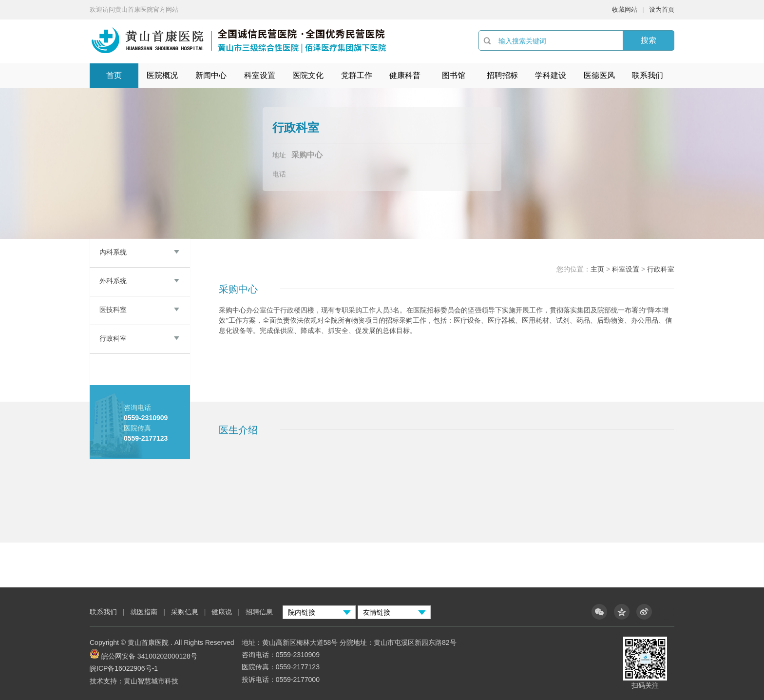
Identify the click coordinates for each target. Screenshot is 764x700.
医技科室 (113, 310)
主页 (597, 269)
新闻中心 (211, 75)
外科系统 (113, 281)
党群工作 (357, 75)
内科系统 (113, 252)
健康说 (223, 612)
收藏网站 (625, 10)
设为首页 (662, 10)
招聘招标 (502, 75)
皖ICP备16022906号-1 (124, 668)
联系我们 (648, 75)
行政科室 (113, 338)
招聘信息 (259, 612)
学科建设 (551, 75)
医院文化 (308, 75)
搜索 (649, 40)
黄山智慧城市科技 (151, 681)
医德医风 (599, 75)
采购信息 (185, 612)
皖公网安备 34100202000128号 (149, 656)
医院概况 (162, 75)
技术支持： (107, 681)
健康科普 (405, 75)
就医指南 (144, 612)
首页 (114, 75)
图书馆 (454, 75)
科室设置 (260, 75)
